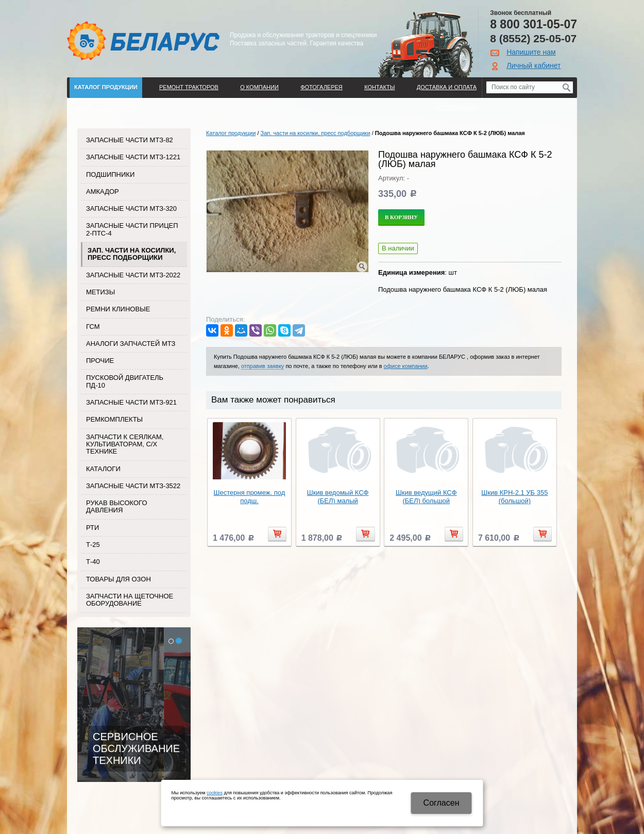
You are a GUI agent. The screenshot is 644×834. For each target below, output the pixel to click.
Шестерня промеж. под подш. (250, 497)
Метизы (100, 292)
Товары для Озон (118, 579)
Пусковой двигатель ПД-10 (125, 381)
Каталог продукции (106, 87)
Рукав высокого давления (117, 506)
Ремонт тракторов (189, 87)
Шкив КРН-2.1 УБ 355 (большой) (514, 497)
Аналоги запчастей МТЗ (131, 344)
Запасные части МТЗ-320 (131, 209)
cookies (215, 793)
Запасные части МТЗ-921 (131, 402)
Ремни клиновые (118, 309)
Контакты (379, 87)
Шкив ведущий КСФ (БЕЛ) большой (426, 497)
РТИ (92, 528)
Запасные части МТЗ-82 (130, 140)
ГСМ (93, 327)
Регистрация (456, 108)
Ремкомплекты (114, 419)
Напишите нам (531, 52)
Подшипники (110, 174)
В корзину (401, 217)
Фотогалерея (321, 87)
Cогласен (442, 803)
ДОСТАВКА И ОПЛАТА (447, 87)
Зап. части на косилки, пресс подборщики (132, 254)
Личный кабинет (533, 65)
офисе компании (406, 366)
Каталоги (103, 469)
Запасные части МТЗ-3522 (133, 486)
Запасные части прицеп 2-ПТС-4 (132, 229)
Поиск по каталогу (104, 108)
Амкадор (103, 191)
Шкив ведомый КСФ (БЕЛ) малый (338, 497)
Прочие (100, 361)
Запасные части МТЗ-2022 (133, 275)
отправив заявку (262, 366)
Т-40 (93, 562)
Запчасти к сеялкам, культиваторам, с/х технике (125, 444)
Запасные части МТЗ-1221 (133, 157)
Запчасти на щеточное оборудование (130, 600)
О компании (259, 87)
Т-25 (93, 545)
